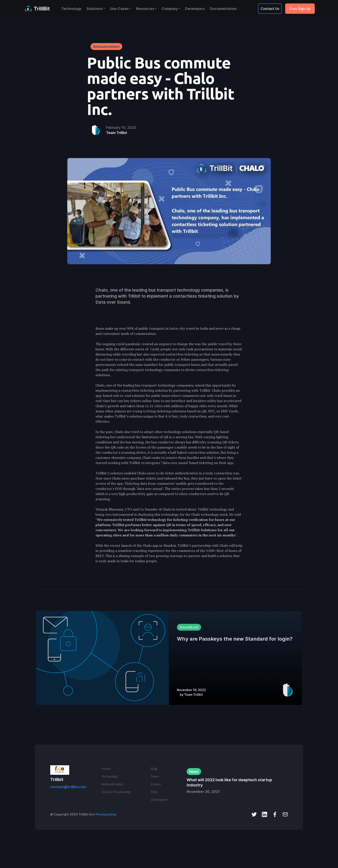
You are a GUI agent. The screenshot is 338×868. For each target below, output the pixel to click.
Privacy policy (106, 814)
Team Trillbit (117, 133)
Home (106, 768)
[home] (38, 9)
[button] (96, 9)
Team (155, 776)
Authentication (112, 784)
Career (156, 784)
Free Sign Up (300, 9)
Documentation (223, 9)
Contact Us (270, 9)
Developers (195, 9)
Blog (154, 768)
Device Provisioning (116, 792)
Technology (71, 9)
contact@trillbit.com (68, 787)
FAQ (154, 792)
